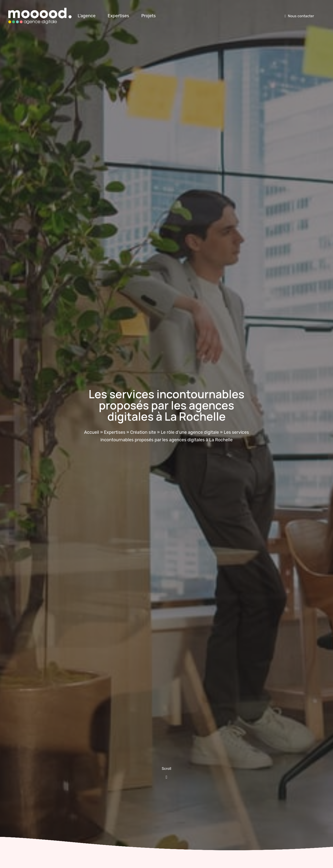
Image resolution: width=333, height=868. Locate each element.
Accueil (92, 432)
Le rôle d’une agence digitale (190, 432)
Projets (148, 16)
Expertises (118, 16)
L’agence (87, 16)
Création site (143, 432)
